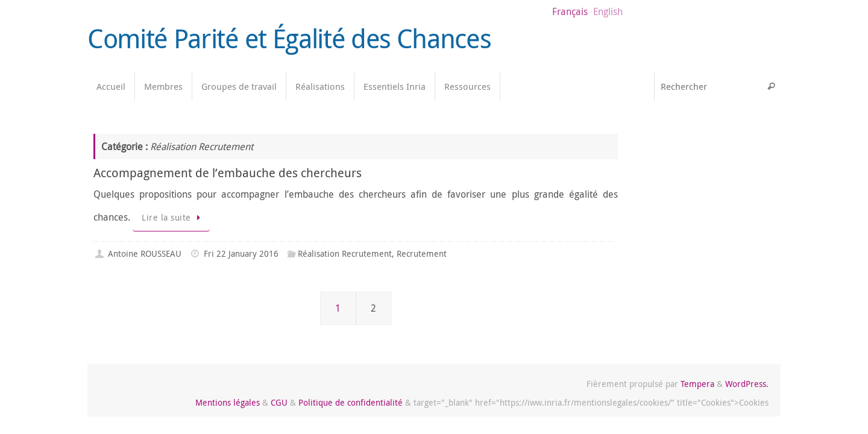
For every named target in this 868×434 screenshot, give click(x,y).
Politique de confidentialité (351, 402)
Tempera (697, 384)
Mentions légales (228, 402)
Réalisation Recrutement (345, 253)
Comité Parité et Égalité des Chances (289, 39)
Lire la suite (173, 217)
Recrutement (422, 253)
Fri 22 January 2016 (241, 253)
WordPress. (747, 384)
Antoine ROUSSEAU (145, 253)
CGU (279, 402)
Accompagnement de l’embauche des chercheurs (228, 173)
